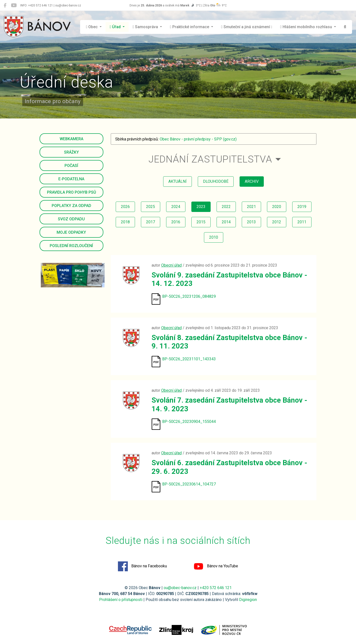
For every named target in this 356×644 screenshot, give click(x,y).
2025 (151, 207)
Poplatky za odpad (71, 206)
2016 (176, 222)
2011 (302, 222)
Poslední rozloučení (71, 246)
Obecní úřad (171, 265)
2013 (251, 222)
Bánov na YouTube (216, 566)
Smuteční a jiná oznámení (247, 27)
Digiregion (248, 600)
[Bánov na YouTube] (14, 5)
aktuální (178, 181)
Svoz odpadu (71, 219)
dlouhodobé (216, 181)
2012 (277, 222)
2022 (226, 207)
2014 (226, 222)
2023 (201, 207)
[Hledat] (345, 27)
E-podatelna (71, 179)
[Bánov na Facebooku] (5, 5)
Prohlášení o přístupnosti (121, 600)
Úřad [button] (116, 27)
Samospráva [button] (146, 27)
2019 (302, 207)
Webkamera (71, 139)
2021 (251, 207)
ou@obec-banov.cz (180, 588)
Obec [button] (92, 27)
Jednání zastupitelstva (210, 159)
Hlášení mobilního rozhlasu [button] (307, 27)
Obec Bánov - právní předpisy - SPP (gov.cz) (198, 139)
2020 (277, 207)
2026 (125, 207)
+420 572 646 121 (216, 588)
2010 (214, 237)
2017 (151, 222)
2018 (125, 222)
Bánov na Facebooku (142, 566)
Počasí (71, 166)
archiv (252, 181)
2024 (176, 207)
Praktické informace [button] (190, 27)
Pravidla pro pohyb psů (71, 192)
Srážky (71, 152)
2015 (201, 222)
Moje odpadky (71, 232)
